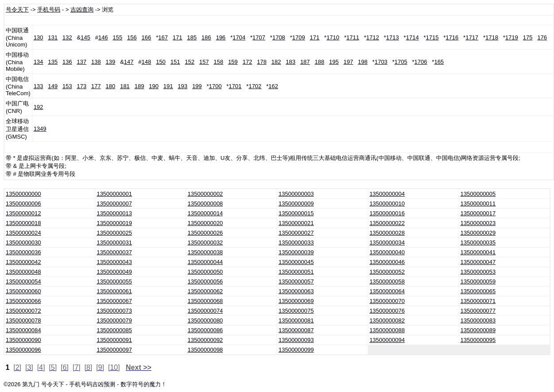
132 (67, 37)
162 (273, 86)
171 (178, 37)
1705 (401, 62)
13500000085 (114, 330)
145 (86, 37)
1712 (373, 37)
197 (348, 62)
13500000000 (23, 194)
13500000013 (114, 213)
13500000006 (23, 204)
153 (67, 86)
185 (192, 37)
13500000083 (478, 320)
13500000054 (23, 281)
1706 (421, 62)
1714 (412, 37)
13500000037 (114, 252)
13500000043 (114, 262)
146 (103, 37)
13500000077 (478, 311)
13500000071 (478, 301)
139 (110, 62)
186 (207, 37)
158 (218, 62)
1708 (279, 37)
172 (247, 62)
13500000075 (296, 311)
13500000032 (205, 243)
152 (190, 62)
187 (305, 62)
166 (146, 37)
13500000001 (114, 194)
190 (154, 86)
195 (334, 62)
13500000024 (23, 233)
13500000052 (387, 272)
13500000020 (205, 223)
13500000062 (205, 291)
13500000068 (205, 301)
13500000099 (296, 350)
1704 (239, 37)
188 (320, 62)
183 (291, 62)
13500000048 (23, 272)
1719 (512, 37)
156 (132, 37)
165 (439, 62)
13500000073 (114, 311)
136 (67, 62)
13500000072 (23, 311)
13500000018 (23, 223)
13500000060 (23, 291)
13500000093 (296, 340)
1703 (381, 62)
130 (39, 37)
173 (82, 86)
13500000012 (23, 213)
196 (221, 37)
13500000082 (387, 320)
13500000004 (387, 194)
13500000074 (205, 311)
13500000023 (478, 223)
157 (204, 62)
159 (233, 62)
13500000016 (387, 213)
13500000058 (387, 281)
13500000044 (205, 262)
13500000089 (478, 330)
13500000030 (23, 243)
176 (542, 37)
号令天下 (17, 10)
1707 (259, 37)
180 (110, 86)
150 (161, 62)
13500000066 (23, 301)
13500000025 (114, 233)
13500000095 (478, 340)
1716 (452, 37)
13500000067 (114, 301)
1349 (40, 129)
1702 (255, 86)
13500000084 (23, 330)
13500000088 (387, 330)
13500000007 (114, 204)
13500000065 (478, 291)
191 (168, 86)
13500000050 (205, 272)
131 (53, 37)
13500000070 (387, 301)
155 (117, 37)
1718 (492, 37)
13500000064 (387, 291)
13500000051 (296, 272)
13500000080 (205, 320)
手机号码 (49, 10)
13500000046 (387, 262)
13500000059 (478, 281)
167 (163, 37)
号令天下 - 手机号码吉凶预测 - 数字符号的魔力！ (104, 384)
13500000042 (23, 262)
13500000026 (205, 233)
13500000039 (296, 252)
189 (139, 86)
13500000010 (387, 204)
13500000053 (478, 272)
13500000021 (296, 223)
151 (175, 62)
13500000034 (387, 243)
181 (125, 86)
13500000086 (205, 330)
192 (39, 107)
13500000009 (296, 204)
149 (53, 86)
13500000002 (205, 194)
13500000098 (205, 350)
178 (262, 62)
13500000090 (23, 340)
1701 (235, 86)
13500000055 (114, 281)
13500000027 (296, 233)
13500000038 (205, 252)
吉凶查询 (82, 10)
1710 (333, 37)
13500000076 (387, 311)
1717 (472, 37)
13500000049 (114, 272)
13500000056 (205, 281)
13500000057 (296, 281)
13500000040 (387, 252)
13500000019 (114, 223)
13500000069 (296, 301)
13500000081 (296, 320)
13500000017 (478, 213)
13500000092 (205, 340)
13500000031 (114, 243)
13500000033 (296, 243)
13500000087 (296, 330)
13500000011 (478, 204)
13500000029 (478, 233)
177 (96, 86)
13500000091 (114, 340)
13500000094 (387, 340)
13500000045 (296, 262)
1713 (392, 37)
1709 (298, 37)
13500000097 (114, 350)
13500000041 (478, 252)
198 (363, 62)
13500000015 (296, 213)
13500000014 (205, 213)
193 (183, 86)
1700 (215, 86)
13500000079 (114, 320)
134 (39, 62)
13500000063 (296, 291)
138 (96, 62)
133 (39, 86)
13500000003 (296, 194)
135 (53, 62)
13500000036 (23, 252)
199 (197, 86)
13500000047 (478, 262)
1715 (432, 37)
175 (528, 37)
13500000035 (478, 243)
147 (129, 62)
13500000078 (23, 320)
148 (146, 62)
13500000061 (114, 291)
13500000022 (387, 223)
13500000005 (478, 194)
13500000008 (205, 204)
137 (82, 62)
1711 (353, 37)
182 (276, 62)
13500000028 (387, 233)
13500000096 (23, 350)
